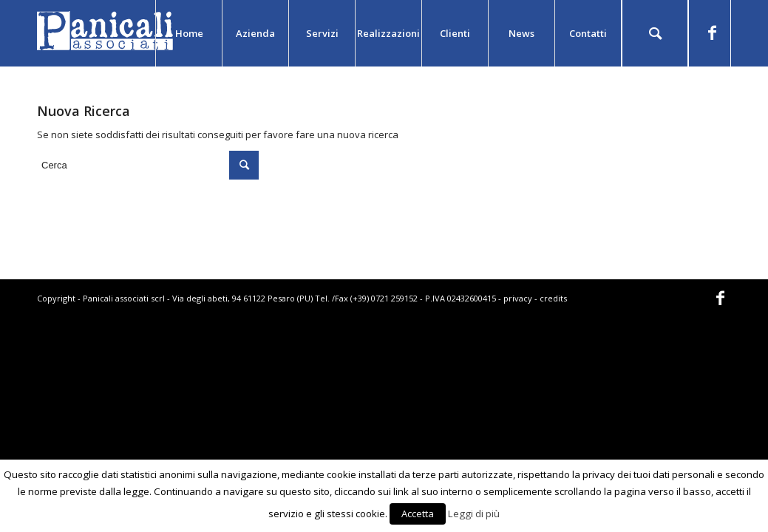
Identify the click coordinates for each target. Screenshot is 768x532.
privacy (518, 298)
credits (553, 298)
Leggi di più (474, 514)
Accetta (418, 514)
